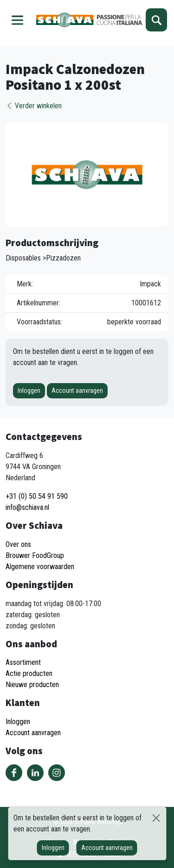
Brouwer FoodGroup (35, 555)
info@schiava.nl (27, 507)
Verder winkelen (34, 106)
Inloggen (29, 391)
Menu (18, 20)
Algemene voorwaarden (40, 567)
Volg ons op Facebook (14, 773)
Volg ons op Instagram (57, 773)
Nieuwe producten (32, 685)
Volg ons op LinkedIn (35, 773)
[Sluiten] (156, 818)
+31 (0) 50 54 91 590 (37, 496)
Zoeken (156, 20)
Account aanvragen (77, 391)
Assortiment (23, 662)
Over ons (18, 544)
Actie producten (29, 673)
